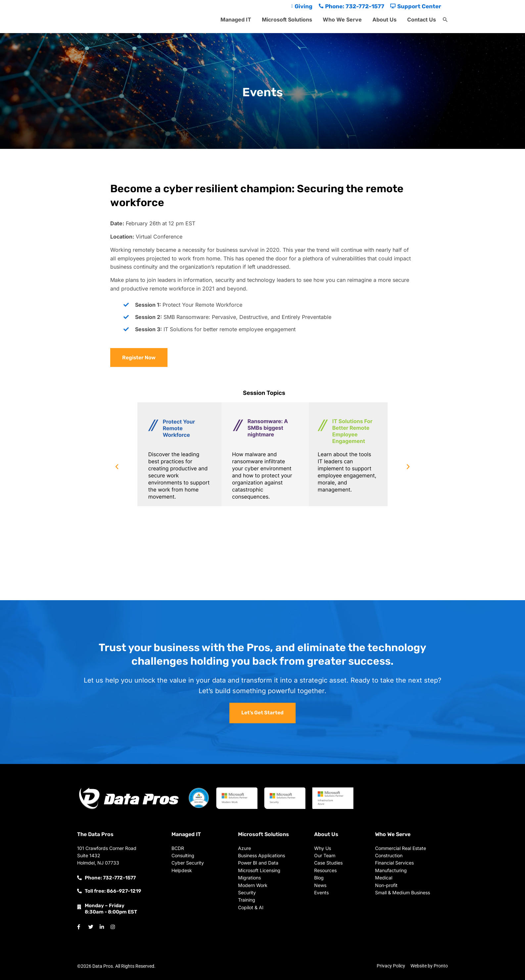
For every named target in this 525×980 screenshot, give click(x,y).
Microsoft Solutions (287, 20)
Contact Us (422, 20)
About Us (384, 20)
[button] (445, 20)
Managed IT (236, 20)
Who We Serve (342, 20)
